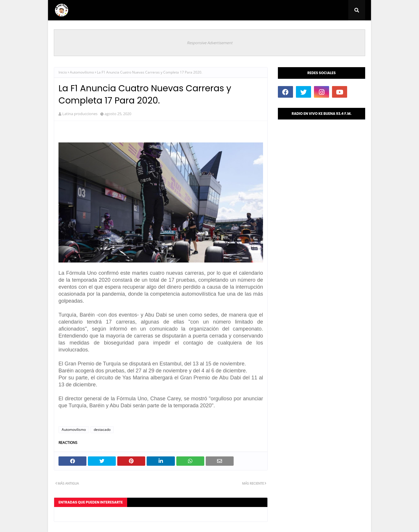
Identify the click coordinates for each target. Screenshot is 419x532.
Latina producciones (80, 114)
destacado (102, 430)
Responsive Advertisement (210, 43)
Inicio (63, 72)
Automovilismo (82, 72)
